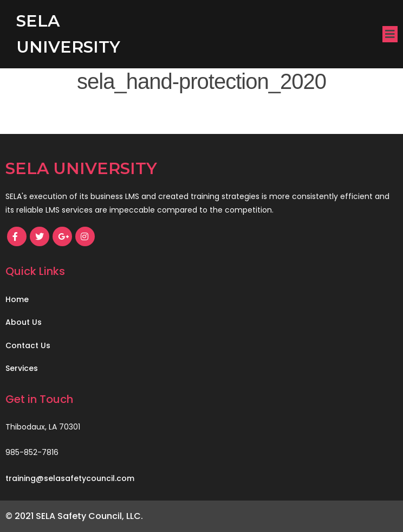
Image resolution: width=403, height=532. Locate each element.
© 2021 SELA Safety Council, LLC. (74, 516)
